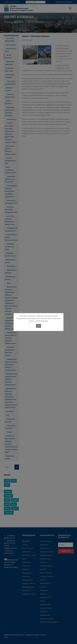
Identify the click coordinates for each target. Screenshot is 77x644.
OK (38, 326)
